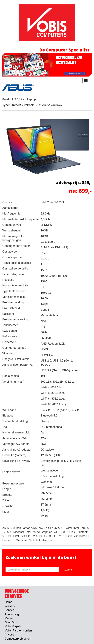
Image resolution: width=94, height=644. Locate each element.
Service (9, 610)
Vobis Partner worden (18, 631)
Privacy (9, 635)
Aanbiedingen (13, 614)
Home (9, 602)
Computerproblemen (18, 639)
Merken (9, 618)
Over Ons (11, 622)
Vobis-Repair (13, 626)
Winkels (10, 606)
